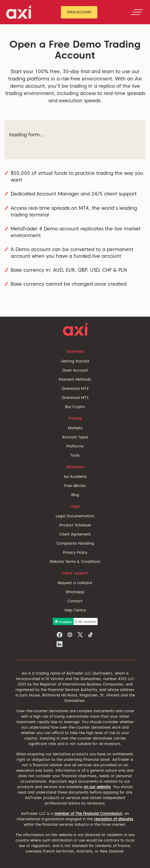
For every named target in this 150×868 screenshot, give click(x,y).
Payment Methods (75, 379)
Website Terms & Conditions (75, 562)
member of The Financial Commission (88, 814)
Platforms (75, 446)
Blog (75, 495)
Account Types (75, 437)
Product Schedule (75, 525)
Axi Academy (75, 477)
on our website (97, 787)
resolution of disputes (114, 819)
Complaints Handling (75, 543)
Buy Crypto (75, 407)
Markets (75, 428)
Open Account (79, 12)
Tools (75, 455)
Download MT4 (75, 388)
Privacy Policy (75, 552)
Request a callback (75, 583)
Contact (75, 601)
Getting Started (75, 361)
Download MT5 (75, 398)
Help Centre (75, 610)
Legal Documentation (75, 516)
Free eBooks (75, 486)
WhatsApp (75, 592)
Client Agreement (75, 534)
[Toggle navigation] (137, 12)
